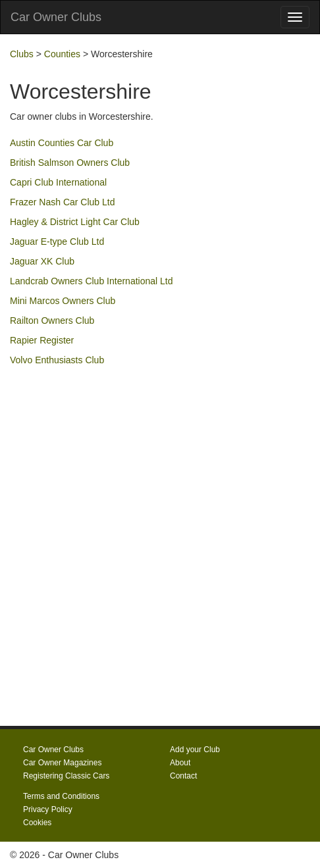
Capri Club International (58, 182)
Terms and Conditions (61, 796)
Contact (183, 776)
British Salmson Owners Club (70, 163)
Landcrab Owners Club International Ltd (91, 281)
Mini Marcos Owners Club (63, 301)
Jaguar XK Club (42, 261)
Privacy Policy (48, 809)
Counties (62, 54)
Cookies (37, 823)
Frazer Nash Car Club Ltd (63, 202)
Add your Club (195, 750)
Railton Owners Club (52, 320)
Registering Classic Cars (66, 776)
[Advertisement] (160, 533)
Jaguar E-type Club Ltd (57, 242)
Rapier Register (42, 340)
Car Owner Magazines (62, 763)
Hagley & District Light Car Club (75, 222)
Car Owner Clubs (56, 17)
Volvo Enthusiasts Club (57, 360)
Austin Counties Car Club (62, 143)
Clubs (22, 54)
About (180, 763)
